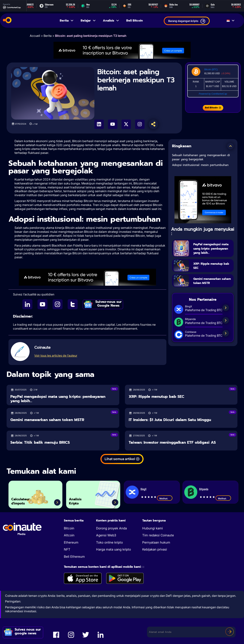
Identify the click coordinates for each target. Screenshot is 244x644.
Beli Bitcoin (135, 21)
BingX (143, 489)
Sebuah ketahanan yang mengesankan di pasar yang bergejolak (201, 157)
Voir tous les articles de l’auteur (56, 356)
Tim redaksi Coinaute (158, 535)
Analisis (111, 21)
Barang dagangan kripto (187, 21)
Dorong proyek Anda (111, 528)
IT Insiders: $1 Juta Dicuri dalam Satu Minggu (170, 420)
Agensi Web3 (106, 535)
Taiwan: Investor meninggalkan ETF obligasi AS (172, 442)
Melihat (165, 498)
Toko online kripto (109, 542)
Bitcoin (69, 528)
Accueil (35, 36)
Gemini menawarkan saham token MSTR (212, 285)
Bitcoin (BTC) (211, 69)
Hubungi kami (153, 528)
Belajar (88, 21)
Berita (67, 21)
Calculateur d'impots (24, 499)
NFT (67, 549)
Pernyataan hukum (156, 542)
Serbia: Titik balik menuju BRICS (40, 442)
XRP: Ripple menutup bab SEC (213, 270)
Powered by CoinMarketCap (213, 94)
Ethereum (71, 542)
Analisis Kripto (78, 499)
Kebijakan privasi (155, 549)
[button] (230, 146)
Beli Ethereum (74, 557)
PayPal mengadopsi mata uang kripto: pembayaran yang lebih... (211, 250)
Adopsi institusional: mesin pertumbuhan (200, 165)
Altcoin (69, 535)
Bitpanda (204, 489)
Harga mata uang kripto (114, 549)
